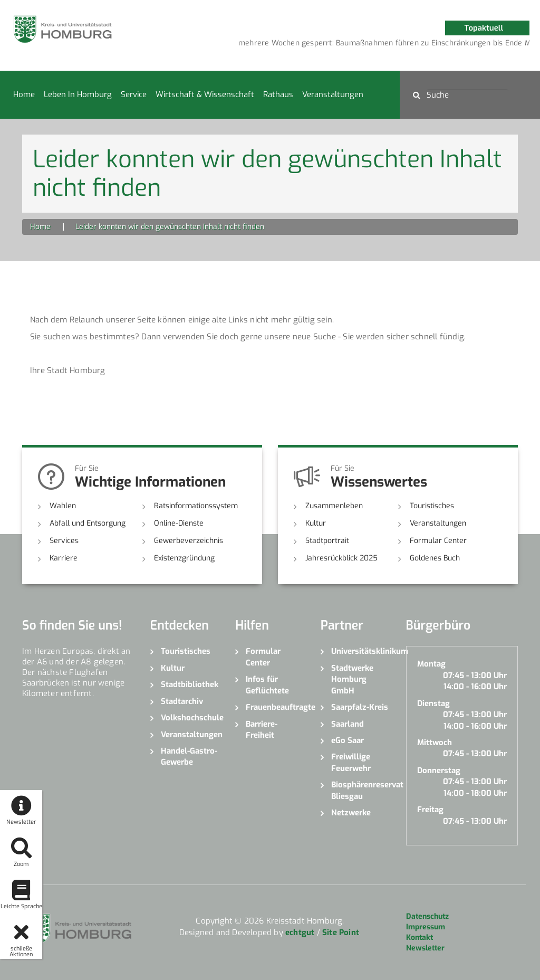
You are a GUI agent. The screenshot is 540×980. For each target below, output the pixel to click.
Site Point (341, 933)
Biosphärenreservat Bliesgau (361, 790)
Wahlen (63, 506)
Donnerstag (439, 770)
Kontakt (420, 938)
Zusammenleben (334, 506)
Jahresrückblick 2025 (341, 558)
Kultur (316, 523)
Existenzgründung (184, 558)
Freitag (430, 810)
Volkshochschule (190, 718)
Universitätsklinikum (361, 651)
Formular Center (438, 541)
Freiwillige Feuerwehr (351, 762)
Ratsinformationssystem (196, 506)
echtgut (300, 933)
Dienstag (433, 703)
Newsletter (425, 948)
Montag (431, 664)
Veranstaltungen (333, 94)
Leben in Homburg (78, 94)
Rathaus (278, 94)
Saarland (348, 724)
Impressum (426, 927)
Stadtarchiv (182, 701)
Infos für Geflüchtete (267, 685)
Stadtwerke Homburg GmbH (352, 679)
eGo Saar (348, 740)
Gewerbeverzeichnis (189, 541)
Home (24, 94)
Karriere (64, 558)
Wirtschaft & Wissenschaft (205, 94)
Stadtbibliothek (190, 684)
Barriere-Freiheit (262, 730)
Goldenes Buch (435, 558)
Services (64, 541)
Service (134, 94)
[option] (293, 43)
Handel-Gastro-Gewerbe (189, 757)
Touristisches (432, 506)
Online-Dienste (179, 523)
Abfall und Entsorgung (88, 523)
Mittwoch (435, 743)
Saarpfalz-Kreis (360, 707)
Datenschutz (427, 916)
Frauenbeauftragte (275, 707)
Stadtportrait (327, 541)
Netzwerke (351, 813)
